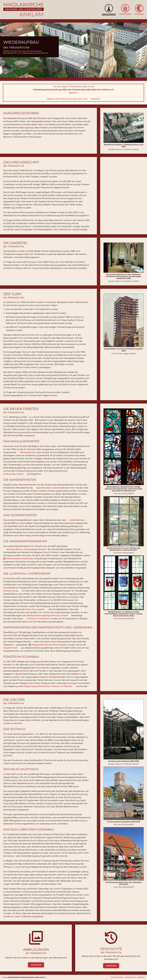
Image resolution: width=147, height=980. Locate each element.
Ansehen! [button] (36, 965)
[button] (109, 10)
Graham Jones (11, 591)
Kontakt (141, 977)
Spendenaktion (53, 488)
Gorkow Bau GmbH (13, 474)
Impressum (130, 977)
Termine (95, 99)
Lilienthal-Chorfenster (38, 619)
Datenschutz (117, 977)
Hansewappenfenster (17, 559)
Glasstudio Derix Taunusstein (30, 609)
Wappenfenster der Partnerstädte (49, 645)
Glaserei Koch (10, 648)
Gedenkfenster (77, 520)
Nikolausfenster (28, 452)
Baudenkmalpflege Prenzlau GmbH (49, 615)
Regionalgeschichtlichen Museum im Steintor (48, 686)
